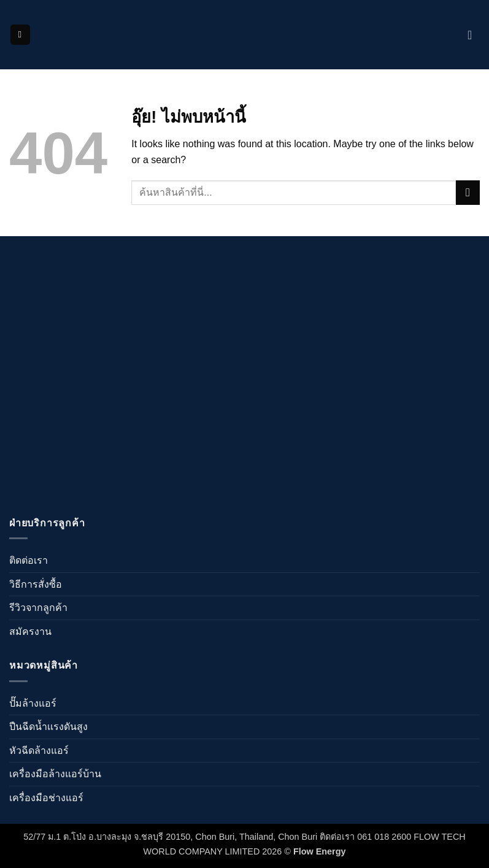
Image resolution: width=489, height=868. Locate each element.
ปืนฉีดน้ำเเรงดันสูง (48, 727)
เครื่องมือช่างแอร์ (46, 798)
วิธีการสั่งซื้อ (36, 584)
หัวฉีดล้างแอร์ (39, 751)
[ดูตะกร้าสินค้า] (474, 35)
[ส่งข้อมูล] (468, 192)
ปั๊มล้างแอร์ (33, 703)
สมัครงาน (30, 632)
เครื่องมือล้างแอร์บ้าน (55, 774)
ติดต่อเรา (29, 560)
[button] (20, 35)
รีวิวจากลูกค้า (38, 608)
